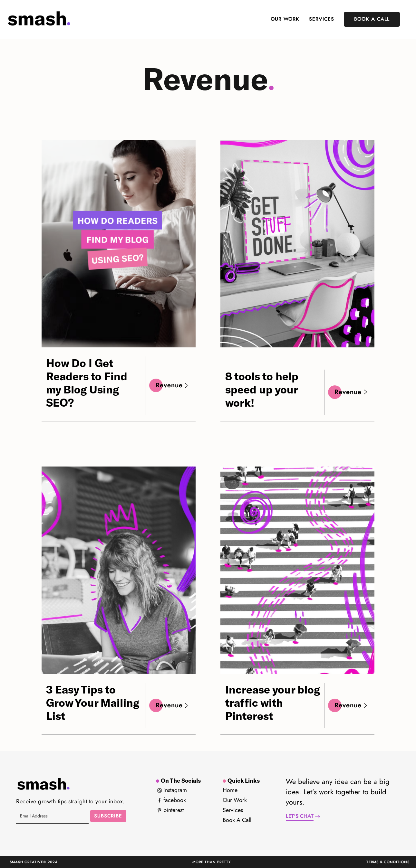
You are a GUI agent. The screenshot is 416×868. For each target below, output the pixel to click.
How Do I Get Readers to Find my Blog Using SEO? (87, 382)
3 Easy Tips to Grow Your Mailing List (93, 703)
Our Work (285, 19)
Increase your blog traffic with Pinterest (273, 703)
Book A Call (372, 19)
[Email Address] (52, 816)
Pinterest (170, 810)
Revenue (172, 385)
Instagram (172, 790)
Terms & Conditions (388, 862)
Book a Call (237, 820)
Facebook (172, 800)
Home (230, 790)
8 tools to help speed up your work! (262, 389)
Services (322, 19)
